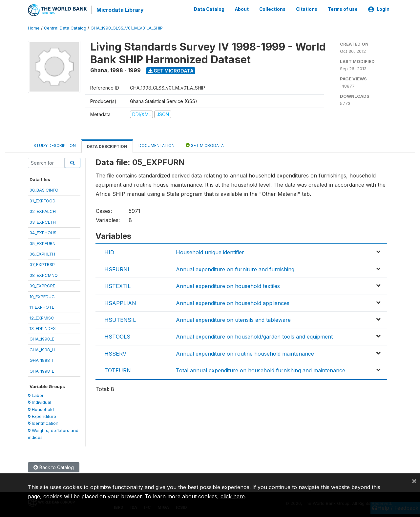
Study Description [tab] (55, 145)
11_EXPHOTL (42, 307)
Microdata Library (120, 10)
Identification (43, 423)
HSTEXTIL (117, 286)
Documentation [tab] (157, 145)
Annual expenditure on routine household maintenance (245, 353)
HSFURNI (117, 269)
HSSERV (115, 353)
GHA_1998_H (42, 349)
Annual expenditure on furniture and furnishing (235, 269)
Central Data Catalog (65, 28)
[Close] (414, 481)
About (242, 9)
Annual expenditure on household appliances (233, 302)
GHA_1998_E (42, 339)
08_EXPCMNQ (44, 275)
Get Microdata (171, 70)
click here (233, 496)
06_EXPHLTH (42, 254)
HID (109, 252)
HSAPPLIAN (120, 302)
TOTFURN (118, 370)
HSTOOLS (117, 336)
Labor (36, 395)
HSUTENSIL (120, 320)
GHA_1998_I (41, 360)
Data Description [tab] (107, 146)
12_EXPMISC (42, 317)
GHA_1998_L (42, 370)
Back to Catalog (54, 467)
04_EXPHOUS (43, 232)
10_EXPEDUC (42, 296)
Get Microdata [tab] (205, 145)
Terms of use (343, 9)
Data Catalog (209, 9)
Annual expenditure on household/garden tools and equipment (254, 336)
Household (41, 409)
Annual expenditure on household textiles (228, 286)
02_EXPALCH (43, 211)
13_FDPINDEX (43, 328)
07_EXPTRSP (42, 264)
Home (34, 28)
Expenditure (42, 416)
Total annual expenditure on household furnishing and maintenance (261, 370)
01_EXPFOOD (42, 200)
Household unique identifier (210, 252)
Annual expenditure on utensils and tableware (233, 320)
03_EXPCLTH (43, 221)
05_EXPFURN (42, 243)
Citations (307, 9)
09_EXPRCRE (42, 285)
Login (379, 9)
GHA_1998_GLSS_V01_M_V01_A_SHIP (127, 28)
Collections (272, 9)
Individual (40, 402)
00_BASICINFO (44, 190)
